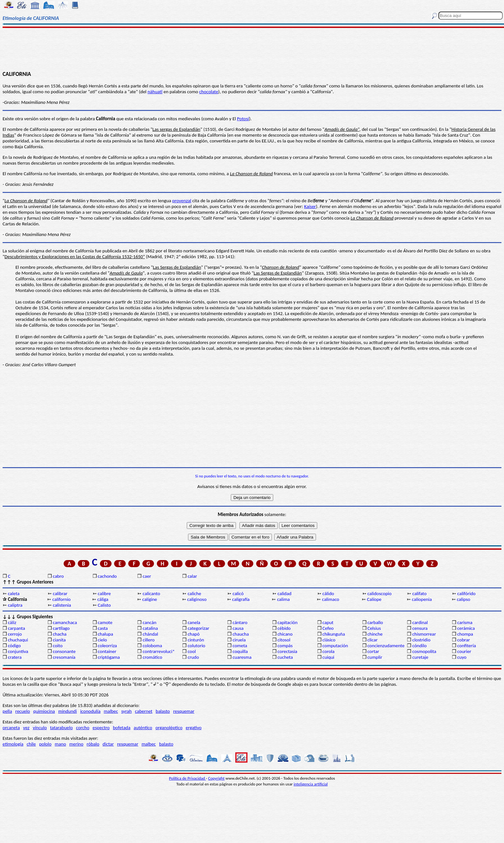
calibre (104, 594)
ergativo (194, 728)
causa (238, 628)
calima (283, 599)
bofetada (122, 728)
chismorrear (424, 634)
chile (31, 744)
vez (26, 728)
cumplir (375, 657)
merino (76, 744)
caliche (194, 594)
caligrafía (241, 599)
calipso (464, 599)
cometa (240, 646)
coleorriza (107, 646)
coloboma (152, 646)
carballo (375, 622)
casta (103, 628)
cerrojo (15, 634)
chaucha (241, 634)
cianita (59, 640)
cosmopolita (424, 651)
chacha (60, 634)
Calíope (374, 599)
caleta (14, 594)
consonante (64, 651)
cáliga (103, 599)
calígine (149, 599)
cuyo (462, 657)
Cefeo (328, 628)
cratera (15, 657)
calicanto (151, 594)
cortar (373, 651)
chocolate (209, 92)
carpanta (16, 628)
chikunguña (334, 634)
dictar (108, 744)
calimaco (331, 599)
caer (147, 576)
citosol (284, 640)
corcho (83, 728)
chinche (375, 634)
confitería (467, 646)
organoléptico (169, 728)
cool (192, 651)
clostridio (421, 640)
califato (419, 594)
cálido (328, 594)
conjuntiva (18, 651)
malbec (111, 711)
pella (7, 711)
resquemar (184, 711)
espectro (101, 728)
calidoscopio (379, 594)
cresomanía (64, 657)
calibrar (60, 594)
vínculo (40, 728)
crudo (193, 657)
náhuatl (155, 92)
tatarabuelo (62, 728)
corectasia (287, 651)
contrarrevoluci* (159, 651)
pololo (45, 744)
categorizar (198, 628)
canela (194, 622)
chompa (465, 634)
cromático (153, 657)
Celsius (374, 628)
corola (328, 651)
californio (62, 599)
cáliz (12, 622)
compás (285, 646)
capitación (287, 622)
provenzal (182, 201)
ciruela (239, 640)
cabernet (144, 711)
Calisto (104, 605)
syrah (126, 711)
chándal (150, 634)
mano (60, 744)
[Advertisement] (252, 49)
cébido (284, 628)
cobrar (464, 640)
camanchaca (65, 622)
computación (335, 646)
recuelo (23, 711)
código (14, 646)
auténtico (143, 728)
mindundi (67, 711)
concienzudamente (386, 646)
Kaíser (310, 206)
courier (464, 651)
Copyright (216, 778)
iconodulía (90, 711)
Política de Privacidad (188, 778)
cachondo (107, 576)
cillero (149, 640)
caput (328, 622)
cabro (58, 576)
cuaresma (242, 657)
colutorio (197, 646)
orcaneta (11, 728)
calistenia (62, 605)
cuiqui (328, 657)
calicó (238, 594)
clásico (329, 640)
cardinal (420, 622)
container (107, 651)
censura (420, 628)
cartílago (61, 628)
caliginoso (197, 599)
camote (105, 622)
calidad (284, 594)
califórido (467, 594)
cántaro (240, 622)
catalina (150, 628)
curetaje (420, 657)
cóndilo (420, 646)
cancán (150, 622)
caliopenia (422, 599)
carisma (465, 622)
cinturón (196, 640)
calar (192, 576)
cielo (102, 640)
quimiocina (44, 711)
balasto (163, 711)
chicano (285, 634)
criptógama (109, 657)
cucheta (285, 657)
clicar (373, 640)
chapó (194, 634)
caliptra (15, 605)
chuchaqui (18, 640)
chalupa (105, 634)
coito (58, 646)
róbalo (93, 744)
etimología (13, 744)
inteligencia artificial (311, 784)
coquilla (240, 651)
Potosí (243, 119)
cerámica (466, 628)
